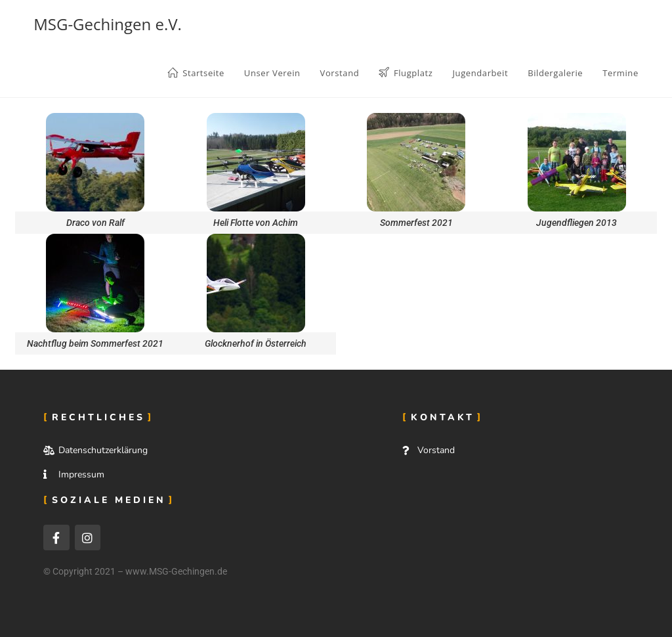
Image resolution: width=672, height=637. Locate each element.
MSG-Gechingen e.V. (108, 24)
